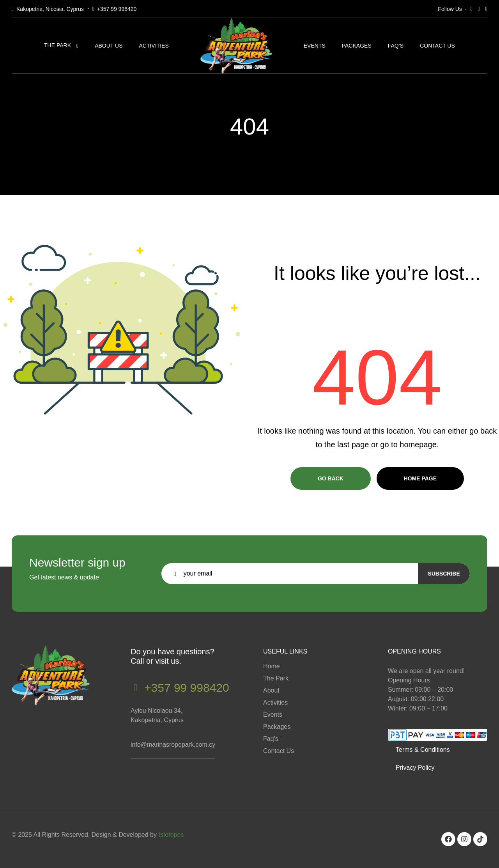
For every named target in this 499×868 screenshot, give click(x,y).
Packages (357, 46)
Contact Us (437, 46)
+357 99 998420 (117, 9)
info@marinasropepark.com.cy (173, 745)
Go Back (331, 478)
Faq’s (396, 46)
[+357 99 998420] (135, 688)
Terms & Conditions (423, 750)
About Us (109, 46)
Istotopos (171, 835)
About (271, 690)
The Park (58, 45)
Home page (420, 478)
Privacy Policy (415, 768)
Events (315, 46)
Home (272, 666)
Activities (154, 46)
